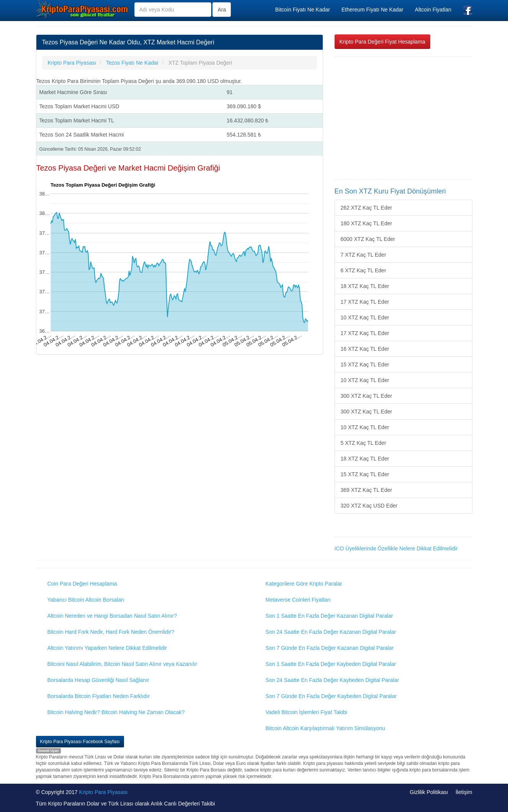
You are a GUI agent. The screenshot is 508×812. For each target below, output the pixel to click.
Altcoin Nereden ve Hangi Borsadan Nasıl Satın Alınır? (112, 616)
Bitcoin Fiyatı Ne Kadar (303, 10)
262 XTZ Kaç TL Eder (367, 208)
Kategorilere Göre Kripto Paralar (304, 584)
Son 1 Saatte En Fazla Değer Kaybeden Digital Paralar (331, 664)
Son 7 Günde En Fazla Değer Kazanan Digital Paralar (330, 648)
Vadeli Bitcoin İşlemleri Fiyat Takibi (306, 712)
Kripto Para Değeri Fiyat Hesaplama (382, 42)
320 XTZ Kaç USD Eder (369, 506)
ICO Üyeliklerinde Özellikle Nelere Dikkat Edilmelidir (396, 548)
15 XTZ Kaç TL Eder (365, 365)
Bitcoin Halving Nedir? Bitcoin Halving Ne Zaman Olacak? (116, 712)
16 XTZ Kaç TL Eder (365, 349)
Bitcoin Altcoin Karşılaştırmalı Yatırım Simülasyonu (325, 728)
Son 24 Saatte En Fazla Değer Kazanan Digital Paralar (331, 632)
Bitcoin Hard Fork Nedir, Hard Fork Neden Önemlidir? (111, 632)
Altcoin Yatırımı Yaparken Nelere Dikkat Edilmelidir (107, 648)
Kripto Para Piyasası (104, 792)
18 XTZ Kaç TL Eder (365, 286)
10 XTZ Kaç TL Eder (365, 317)
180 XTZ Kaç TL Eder (367, 223)
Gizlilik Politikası (429, 792)
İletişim (464, 792)
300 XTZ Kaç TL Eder (367, 396)
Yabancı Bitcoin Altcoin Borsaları (86, 600)
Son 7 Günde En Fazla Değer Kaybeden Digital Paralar (331, 696)
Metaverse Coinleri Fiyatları (298, 600)
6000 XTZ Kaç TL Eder (368, 239)
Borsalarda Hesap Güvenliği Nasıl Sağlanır (98, 680)
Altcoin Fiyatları (433, 10)
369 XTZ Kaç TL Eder (367, 490)
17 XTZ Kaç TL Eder (365, 302)
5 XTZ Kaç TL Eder (363, 443)
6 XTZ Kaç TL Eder (363, 270)
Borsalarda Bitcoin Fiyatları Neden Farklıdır (99, 696)
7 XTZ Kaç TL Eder (363, 255)
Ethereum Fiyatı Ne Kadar (372, 10)
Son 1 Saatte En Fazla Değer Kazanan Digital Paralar (329, 616)
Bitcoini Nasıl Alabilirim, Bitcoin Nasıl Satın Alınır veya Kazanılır (122, 664)
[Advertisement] (403, 118)
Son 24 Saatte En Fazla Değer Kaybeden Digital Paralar (332, 680)
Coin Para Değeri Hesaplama (82, 584)
